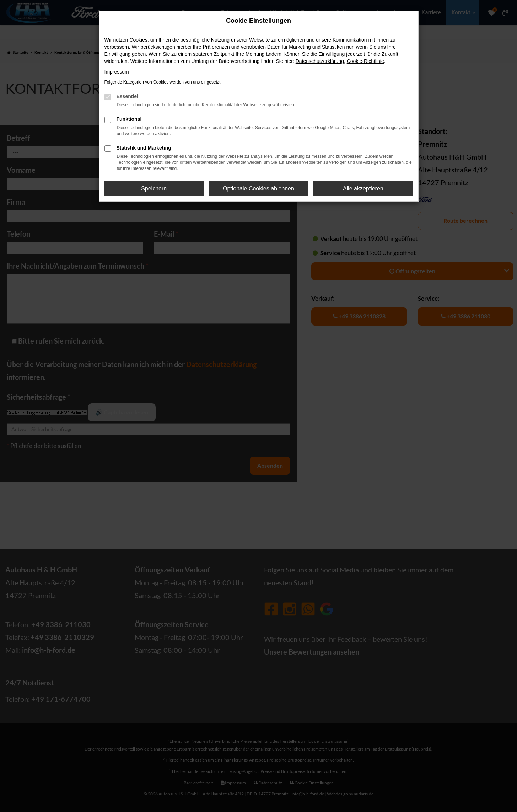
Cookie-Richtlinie (365, 61)
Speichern (154, 189)
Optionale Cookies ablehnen (258, 189)
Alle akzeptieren (363, 189)
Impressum (117, 72)
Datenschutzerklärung (320, 61)
